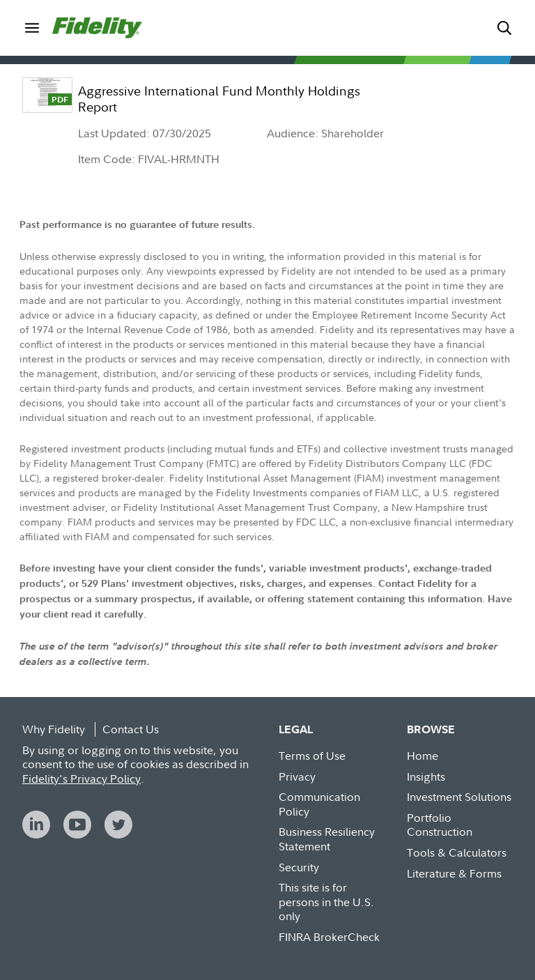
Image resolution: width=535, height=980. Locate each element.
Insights (426, 776)
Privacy (297, 776)
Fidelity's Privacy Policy (82, 779)
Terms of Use (312, 756)
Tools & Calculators (457, 852)
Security (299, 867)
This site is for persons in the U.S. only (326, 902)
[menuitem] (32, 28)
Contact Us (131, 729)
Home (422, 756)
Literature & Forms (454, 873)
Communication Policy (319, 804)
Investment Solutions (459, 797)
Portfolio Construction (440, 825)
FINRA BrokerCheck (329, 937)
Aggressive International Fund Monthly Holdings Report (219, 99)
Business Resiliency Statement (327, 839)
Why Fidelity (54, 729)
